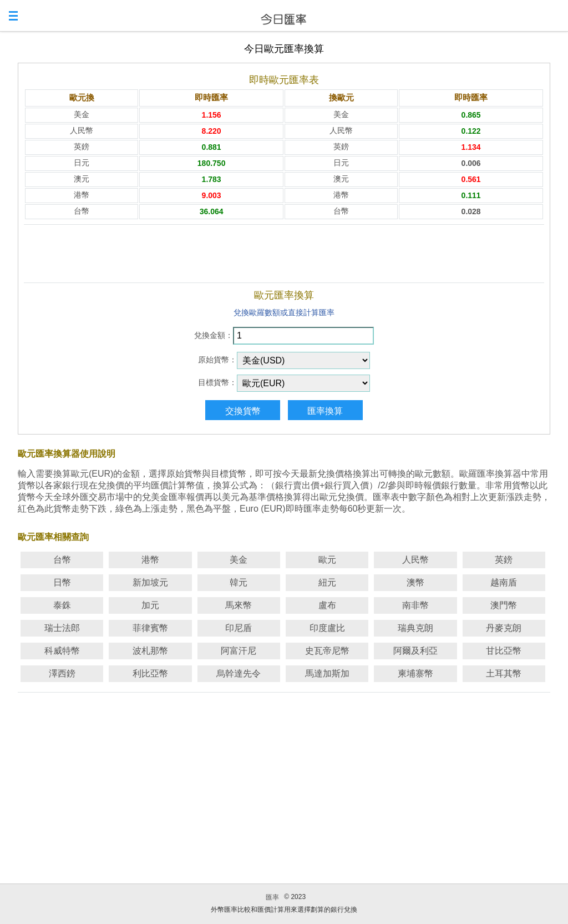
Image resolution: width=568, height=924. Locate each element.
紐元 (327, 582)
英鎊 (504, 560)
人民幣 (415, 560)
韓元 (239, 582)
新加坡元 (150, 582)
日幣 (62, 582)
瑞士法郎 (62, 628)
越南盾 (504, 582)
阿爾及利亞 (415, 651)
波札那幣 (150, 651)
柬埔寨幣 (415, 673)
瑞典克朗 (415, 628)
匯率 (272, 897)
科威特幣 (62, 651)
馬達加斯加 (327, 673)
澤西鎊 (62, 673)
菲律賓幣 (150, 628)
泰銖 (62, 605)
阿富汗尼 (239, 651)
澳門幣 (504, 605)
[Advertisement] (284, 254)
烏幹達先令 (239, 673)
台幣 (62, 560)
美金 (239, 560)
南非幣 (415, 605)
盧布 (327, 605)
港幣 (150, 560)
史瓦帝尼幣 (327, 651)
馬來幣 (239, 605)
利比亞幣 (150, 673)
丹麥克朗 (504, 628)
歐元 (327, 560)
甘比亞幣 (504, 651)
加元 (150, 605)
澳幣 (415, 582)
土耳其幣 (504, 673)
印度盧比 (327, 628)
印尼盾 (239, 628)
